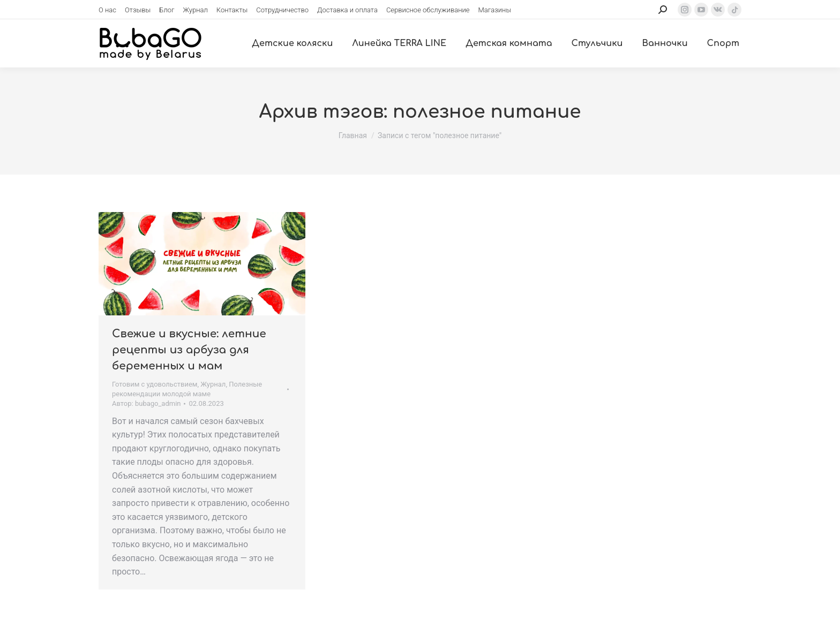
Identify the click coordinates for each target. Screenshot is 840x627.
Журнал (213, 384)
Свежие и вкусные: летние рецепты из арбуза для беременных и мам (189, 350)
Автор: (146, 403)
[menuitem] (107, 10)
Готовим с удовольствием (155, 384)
